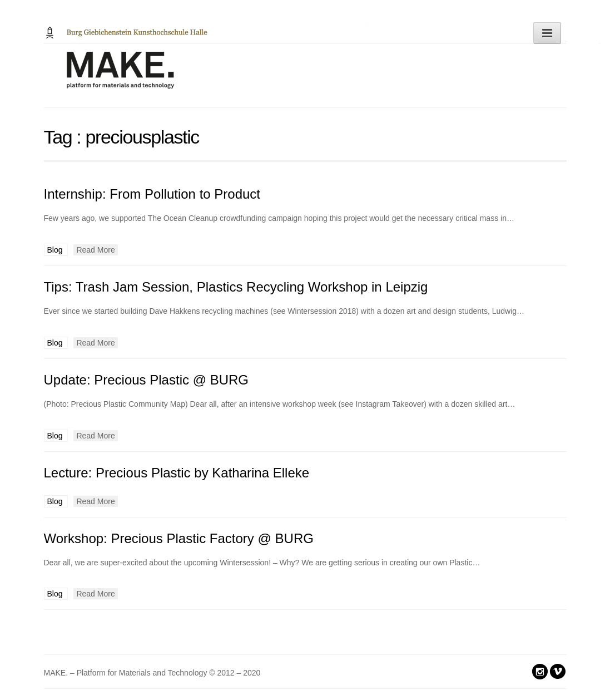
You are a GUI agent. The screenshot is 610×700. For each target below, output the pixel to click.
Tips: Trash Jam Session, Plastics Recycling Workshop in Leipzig (236, 287)
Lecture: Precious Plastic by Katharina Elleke (177, 473)
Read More (95, 250)
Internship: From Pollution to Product (152, 194)
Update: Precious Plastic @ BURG (147, 380)
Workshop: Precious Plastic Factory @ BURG (179, 538)
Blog (56, 250)
